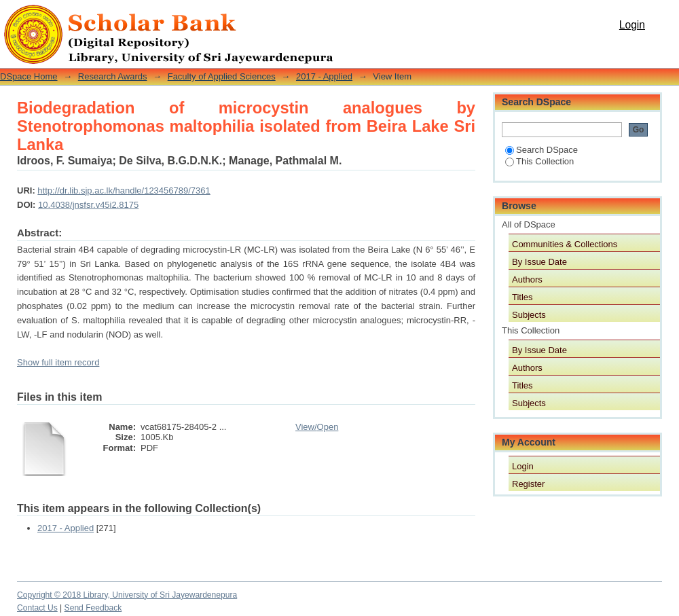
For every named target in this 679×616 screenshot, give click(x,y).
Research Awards (113, 76)
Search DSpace (542, 150)
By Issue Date (539, 262)
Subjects (529, 315)
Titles (522, 297)
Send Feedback (93, 608)
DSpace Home (29, 76)
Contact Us (37, 608)
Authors (527, 279)
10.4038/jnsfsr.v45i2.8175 (88, 205)
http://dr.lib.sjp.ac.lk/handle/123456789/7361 (124, 191)
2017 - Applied (324, 76)
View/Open (317, 427)
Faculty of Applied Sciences (222, 76)
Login (632, 25)
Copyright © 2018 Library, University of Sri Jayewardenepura (127, 595)
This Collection (539, 161)
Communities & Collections (565, 244)
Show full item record (58, 362)
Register (528, 484)
